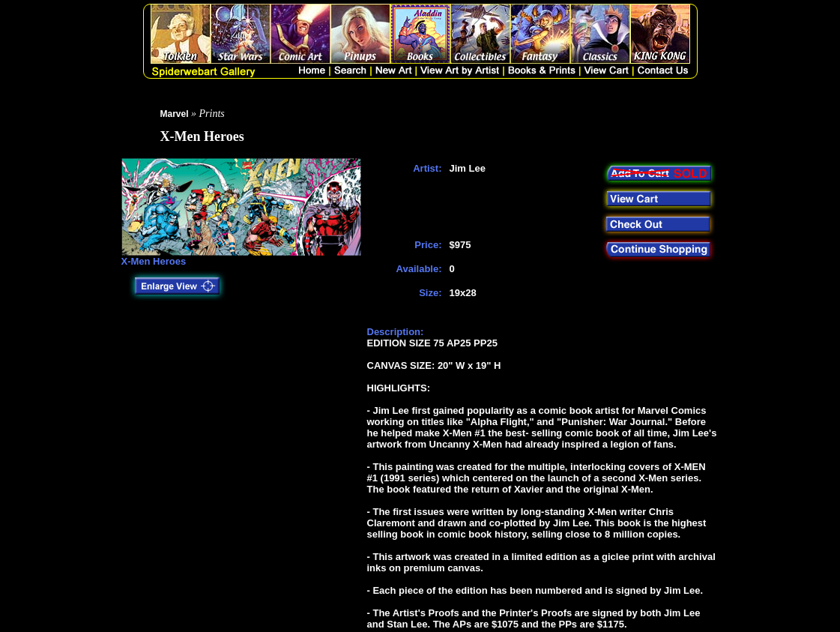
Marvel (175, 114)
